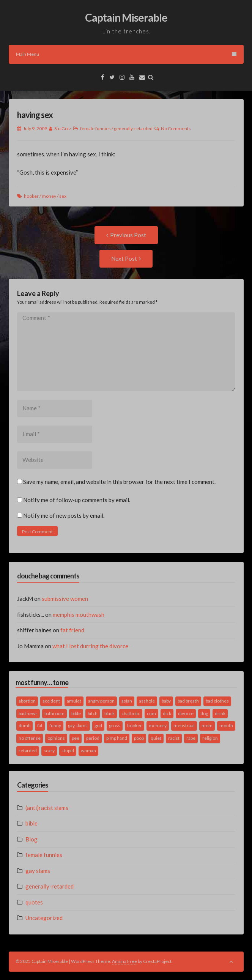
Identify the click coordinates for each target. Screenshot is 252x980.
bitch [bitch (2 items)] (93, 713)
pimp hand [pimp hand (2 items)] (117, 738)
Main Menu (126, 54)
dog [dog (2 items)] (204, 713)
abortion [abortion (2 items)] (27, 701)
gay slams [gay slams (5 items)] (78, 726)
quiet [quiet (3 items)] (156, 738)
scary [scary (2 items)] (49, 751)
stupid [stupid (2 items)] (68, 751)
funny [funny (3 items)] (55, 726)
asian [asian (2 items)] (127, 701)
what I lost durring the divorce (90, 646)
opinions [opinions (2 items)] (56, 738)
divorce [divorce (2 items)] (186, 713)
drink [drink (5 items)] (220, 713)
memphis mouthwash (79, 614)
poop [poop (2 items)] (139, 738)
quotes (34, 902)
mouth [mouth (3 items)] (226, 726)
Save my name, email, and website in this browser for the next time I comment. (119, 482)
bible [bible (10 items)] (76, 713)
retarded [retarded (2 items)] (28, 751)
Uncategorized (44, 918)
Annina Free (124, 961)
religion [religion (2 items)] (210, 738)
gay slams (38, 871)
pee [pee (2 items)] (76, 738)
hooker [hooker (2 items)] (135, 726)
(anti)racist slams (47, 808)
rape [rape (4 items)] (191, 738)
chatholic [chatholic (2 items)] (131, 713)
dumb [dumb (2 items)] (24, 726)
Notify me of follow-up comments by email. (77, 500)
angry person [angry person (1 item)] (101, 701)
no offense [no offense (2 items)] (30, 738)
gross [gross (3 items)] (115, 726)
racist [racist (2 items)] (174, 738)
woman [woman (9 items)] (88, 751)
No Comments (176, 128)
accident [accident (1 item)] (51, 701)
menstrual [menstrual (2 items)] (184, 726)
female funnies (95, 128)
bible (31, 823)
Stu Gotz (63, 128)
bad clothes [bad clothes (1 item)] (217, 701)
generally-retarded (133, 128)
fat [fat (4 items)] (40, 726)
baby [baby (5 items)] (166, 701)
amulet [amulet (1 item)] (74, 701)
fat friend (72, 630)
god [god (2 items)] (98, 726)
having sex (35, 115)
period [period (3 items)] (93, 738)
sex (63, 196)
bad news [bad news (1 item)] (28, 713)
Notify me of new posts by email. (64, 515)
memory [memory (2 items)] (158, 726)
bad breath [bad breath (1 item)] (188, 701)
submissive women (65, 599)
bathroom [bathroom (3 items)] (54, 713)
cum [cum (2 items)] (151, 713)
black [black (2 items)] (109, 713)
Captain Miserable (126, 17)
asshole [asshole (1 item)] (147, 701)
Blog (31, 839)
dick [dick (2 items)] (167, 713)
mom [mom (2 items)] (207, 726)
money (49, 196)
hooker (31, 196)
